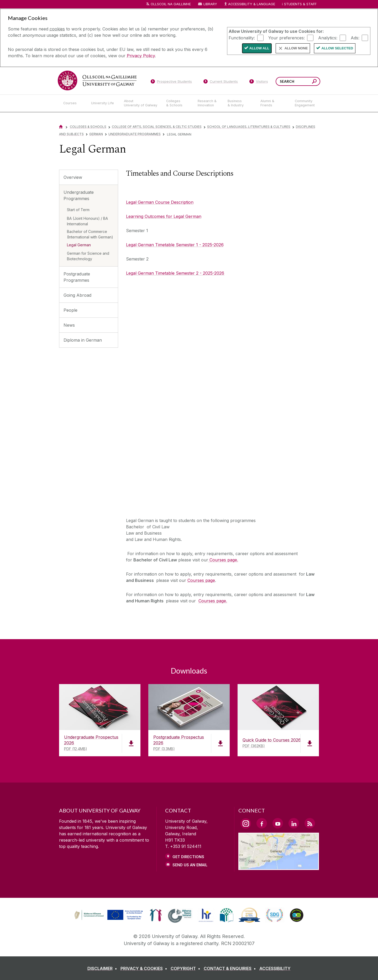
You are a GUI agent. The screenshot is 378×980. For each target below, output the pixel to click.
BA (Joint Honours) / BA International (87, 221)
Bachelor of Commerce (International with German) (90, 234)
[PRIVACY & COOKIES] (145, 968)
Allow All (259, 48)
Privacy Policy (141, 56)
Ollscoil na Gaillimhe (171, 4)
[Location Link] (279, 867)
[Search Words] (298, 81)
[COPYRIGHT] (187, 968)
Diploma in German (83, 340)
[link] (108, 915)
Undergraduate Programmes (135, 134)
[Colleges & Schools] (178, 103)
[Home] (61, 127)
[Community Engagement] (305, 103)
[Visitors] (259, 82)
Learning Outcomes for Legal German (164, 216)
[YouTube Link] (278, 823)
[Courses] (73, 103)
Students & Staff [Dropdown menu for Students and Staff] (300, 4)
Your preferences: (287, 38)
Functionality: (242, 38)
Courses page (201, 580)
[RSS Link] (310, 823)
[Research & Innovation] (208, 103)
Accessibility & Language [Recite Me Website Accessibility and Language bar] (249, 4)
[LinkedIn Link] (294, 823)
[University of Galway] (97, 80)
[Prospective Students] (171, 82)
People (70, 310)
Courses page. (213, 601)
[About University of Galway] (141, 103)
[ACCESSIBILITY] (275, 968)
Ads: (355, 38)
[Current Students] (221, 82)
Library (210, 4)
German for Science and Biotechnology (88, 256)
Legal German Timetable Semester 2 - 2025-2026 (175, 273)
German (96, 134)
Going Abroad (77, 295)
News (69, 325)
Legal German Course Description (160, 202)
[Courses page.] (223, 560)
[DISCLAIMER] (103, 968)
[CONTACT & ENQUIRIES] (231, 968)
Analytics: (328, 38)
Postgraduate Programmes (77, 277)
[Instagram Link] (246, 823)
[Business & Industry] (240, 103)
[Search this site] (314, 82)
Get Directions (188, 857)
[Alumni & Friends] (273, 103)
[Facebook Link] (262, 823)
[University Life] (103, 103)
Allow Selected (337, 48)
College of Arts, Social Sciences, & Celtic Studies (157, 127)
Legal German (79, 245)
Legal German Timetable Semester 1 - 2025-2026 (175, 245)
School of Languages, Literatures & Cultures (249, 127)
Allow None (296, 48)
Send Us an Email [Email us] (190, 865)
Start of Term (78, 210)
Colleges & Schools (88, 127)
